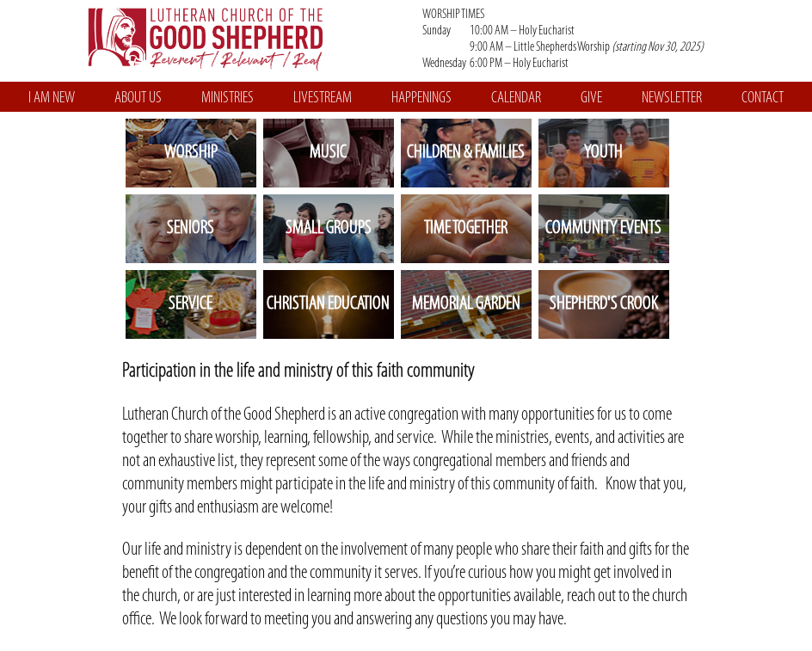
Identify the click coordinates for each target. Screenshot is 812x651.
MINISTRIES (228, 98)
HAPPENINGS (421, 98)
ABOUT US (138, 98)
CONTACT (763, 98)
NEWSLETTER (672, 98)
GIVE (591, 98)
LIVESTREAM (323, 98)
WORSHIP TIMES (601, 40)
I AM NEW (52, 98)
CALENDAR (516, 98)
